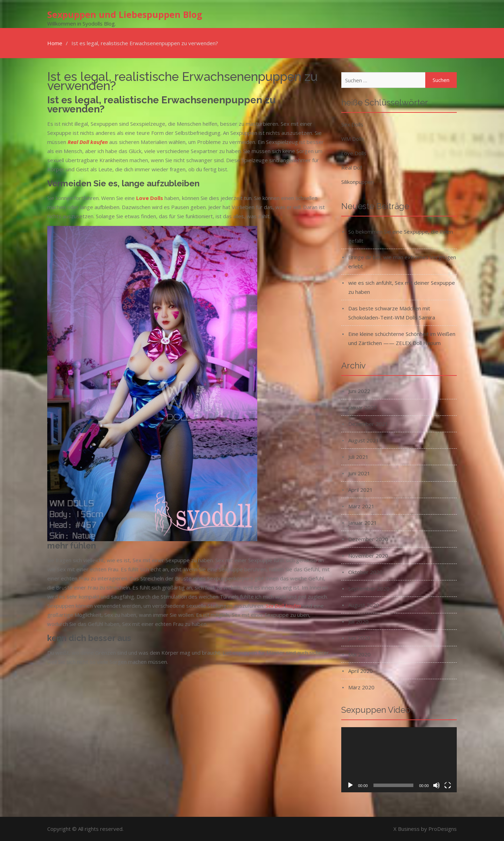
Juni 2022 (359, 391)
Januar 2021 (363, 523)
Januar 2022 (363, 407)
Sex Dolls (352, 124)
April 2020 (360, 671)
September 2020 (369, 588)
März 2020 (361, 687)
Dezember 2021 (368, 424)
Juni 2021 (359, 473)
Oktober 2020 (365, 572)
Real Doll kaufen (88, 142)
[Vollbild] (448, 785)
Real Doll (352, 167)
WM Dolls (353, 139)
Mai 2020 (359, 654)
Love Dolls (354, 153)
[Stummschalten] (436, 785)
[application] (399, 760)
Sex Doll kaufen (283, 606)
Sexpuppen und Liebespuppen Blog (125, 14)
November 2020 (368, 556)
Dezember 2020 (368, 539)
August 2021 (364, 440)
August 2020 (364, 605)
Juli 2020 (358, 621)
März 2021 (361, 506)
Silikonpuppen (358, 182)
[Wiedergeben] (350, 785)
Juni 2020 (359, 638)
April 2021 (360, 490)
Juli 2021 (358, 457)
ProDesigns (443, 829)
